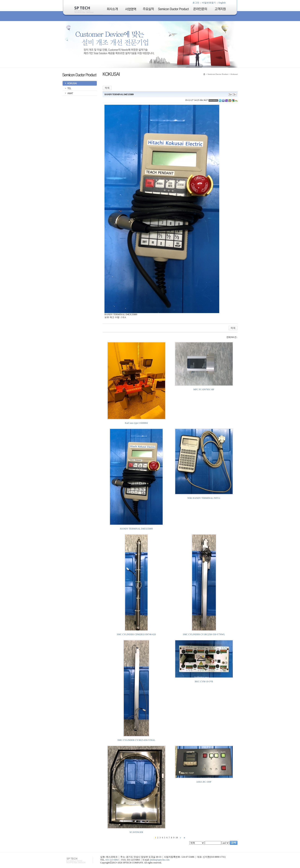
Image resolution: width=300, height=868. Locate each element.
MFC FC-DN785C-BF (204, 389)
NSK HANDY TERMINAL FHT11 (204, 498)
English (222, 3)
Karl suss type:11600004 (136, 423)
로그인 (196, 3)
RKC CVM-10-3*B (204, 681)
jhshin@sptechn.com (160, 860)
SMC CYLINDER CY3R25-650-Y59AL (136, 740)
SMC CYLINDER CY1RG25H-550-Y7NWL (204, 634)
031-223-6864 (112, 860)
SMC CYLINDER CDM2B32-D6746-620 (136, 634)
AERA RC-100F (204, 782)
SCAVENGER (136, 832)
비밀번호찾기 (209, 3)
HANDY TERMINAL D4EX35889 (136, 529)
